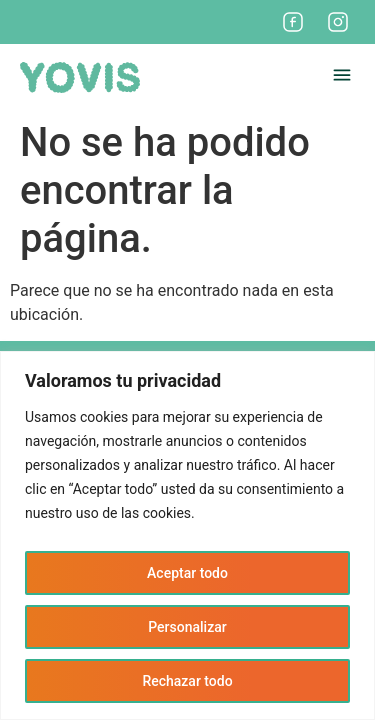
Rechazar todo (187, 681)
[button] (342, 77)
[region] (187, 535)
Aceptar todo (187, 573)
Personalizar (187, 627)
